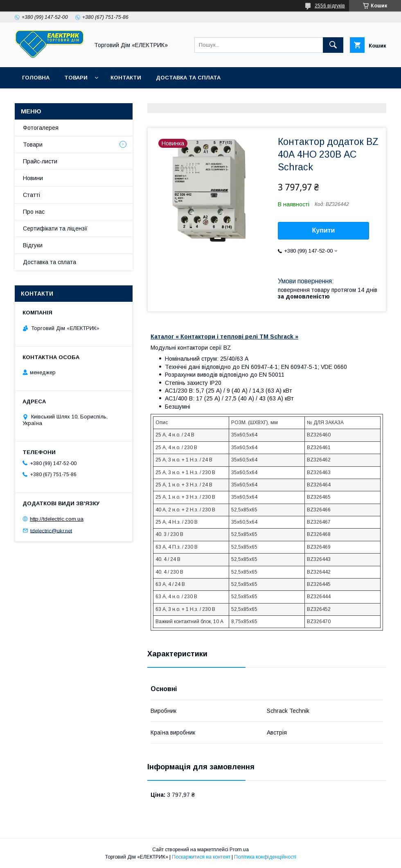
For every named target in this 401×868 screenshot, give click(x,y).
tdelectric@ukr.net (51, 530)
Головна (36, 78)
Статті (32, 195)
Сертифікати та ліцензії (55, 228)
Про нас (34, 212)
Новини (33, 178)
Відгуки (33, 245)
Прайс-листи (40, 161)
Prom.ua (239, 850)
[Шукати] (333, 45)
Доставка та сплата (188, 78)
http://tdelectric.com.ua (57, 519)
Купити (324, 230)
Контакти (126, 78)
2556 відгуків (330, 6)
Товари (76, 78)
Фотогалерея (41, 128)
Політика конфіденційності (265, 857)
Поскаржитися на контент (201, 857)
